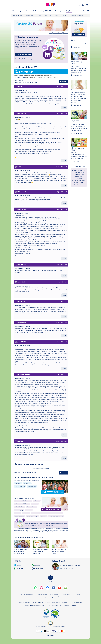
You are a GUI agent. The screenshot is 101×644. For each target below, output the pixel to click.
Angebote (53, 597)
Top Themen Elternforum (55, 605)
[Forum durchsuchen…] (79, 44)
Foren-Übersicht (19, 81)
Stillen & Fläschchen (20, 507)
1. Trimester (37, 501)
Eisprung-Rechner (79, 170)
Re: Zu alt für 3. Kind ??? (22, 117)
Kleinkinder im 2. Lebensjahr (39, 513)
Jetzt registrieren (57, 33)
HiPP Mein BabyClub (43, 597)
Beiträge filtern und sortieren (30, 464)
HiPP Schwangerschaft (27, 594)
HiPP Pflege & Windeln (41, 594)
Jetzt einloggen (30, 59)
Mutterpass (82, 180)
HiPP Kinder (77, 594)
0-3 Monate (29, 510)
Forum (57, 16)
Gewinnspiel (79, 182)
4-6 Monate (18, 513)
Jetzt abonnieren (77, 75)
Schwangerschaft (32, 486)
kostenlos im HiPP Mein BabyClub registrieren (45, 524)
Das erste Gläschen (32, 507)
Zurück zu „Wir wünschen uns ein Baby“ (25, 83)
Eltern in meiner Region (32, 516)
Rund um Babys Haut (20, 486)
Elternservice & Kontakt (77, 16)
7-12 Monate (26, 513)
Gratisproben (79, 174)
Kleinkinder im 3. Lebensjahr (55, 513)
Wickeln (83, 172)
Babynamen (35, 504)
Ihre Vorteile (48, 16)
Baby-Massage (79, 178)
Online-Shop (79, 185)
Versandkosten (56, 602)
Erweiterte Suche (78, 47)
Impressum (67, 605)
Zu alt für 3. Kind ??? (21, 91)
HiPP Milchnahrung (54, 594)
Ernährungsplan (79, 177)
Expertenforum (21, 77)
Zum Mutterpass (77, 133)
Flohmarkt (43, 516)
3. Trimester (26, 504)
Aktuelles (65, 16)
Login (40, 16)
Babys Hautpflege (19, 510)
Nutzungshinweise (38, 602)
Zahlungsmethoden (77, 602)
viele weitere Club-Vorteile (42, 525)
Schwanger (77, 172)
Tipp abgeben (77, 105)
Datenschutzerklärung (25, 602)
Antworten (64, 81)
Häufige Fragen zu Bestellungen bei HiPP (35, 605)
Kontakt (74, 605)
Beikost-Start (18, 483)
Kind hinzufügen (30, 16)
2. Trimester (18, 504)
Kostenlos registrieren (24, 54)
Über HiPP (61, 597)
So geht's (65, 33)
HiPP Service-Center (67, 568)
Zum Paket (76, 162)
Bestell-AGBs (66, 602)
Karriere (48, 602)
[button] (79, 5)
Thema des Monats (19, 516)
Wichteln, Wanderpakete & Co (56, 516)
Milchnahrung (27, 483)
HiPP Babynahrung (67, 594)
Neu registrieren (18, 16)
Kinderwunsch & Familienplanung (23, 501)
